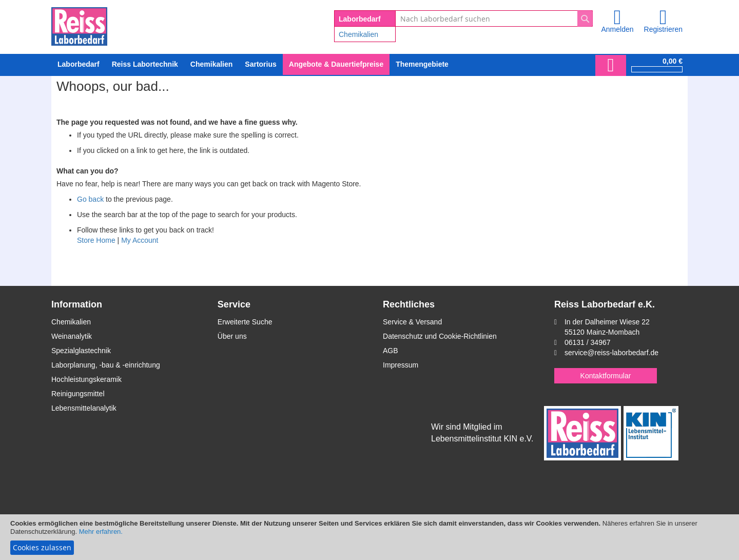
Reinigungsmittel (78, 394)
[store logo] (79, 25)
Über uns (232, 336)
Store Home (96, 240)
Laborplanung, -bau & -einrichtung (106, 365)
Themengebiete (422, 64)
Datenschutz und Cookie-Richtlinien (440, 336)
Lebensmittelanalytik (84, 408)
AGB (391, 351)
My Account (140, 240)
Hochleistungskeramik (86, 379)
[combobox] (494, 18)
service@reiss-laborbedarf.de (611, 353)
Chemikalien (358, 34)
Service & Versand (412, 322)
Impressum (401, 365)
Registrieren (663, 29)
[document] (369, 537)
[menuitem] (211, 64)
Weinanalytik (72, 336)
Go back (90, 199)
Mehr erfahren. (101, 532)
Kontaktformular (606, 376)
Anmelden (617, 29)
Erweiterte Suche (245, 322)
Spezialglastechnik (81, 351)
